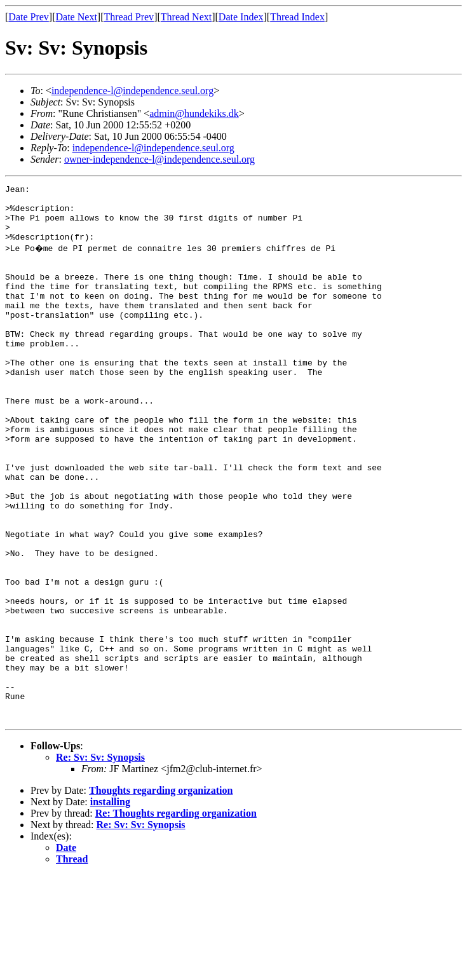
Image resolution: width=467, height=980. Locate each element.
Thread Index (297, 17)
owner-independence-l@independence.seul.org (159, 159)
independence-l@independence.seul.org (132, 91)
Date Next (77, 17)
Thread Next (186, 17)
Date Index (241, 17)
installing (110, 907)
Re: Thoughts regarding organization (176, 918)
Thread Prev (129, 17)
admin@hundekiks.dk (194, 113)
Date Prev (29, 17)
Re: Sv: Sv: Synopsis (100, 862)
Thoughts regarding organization (161, 895)
